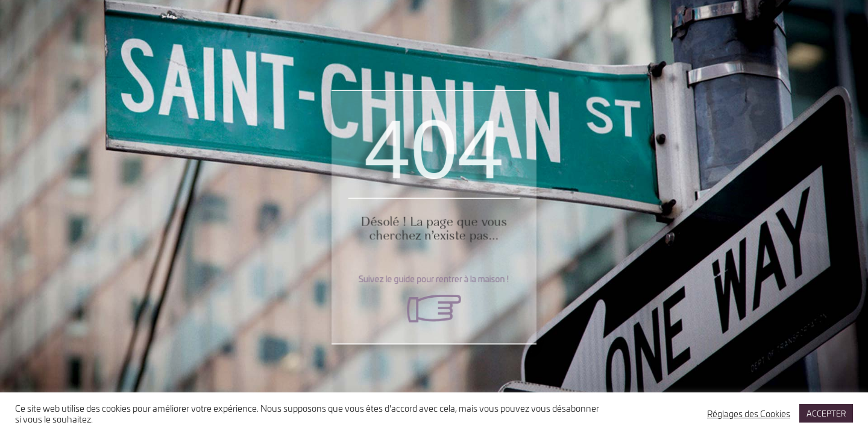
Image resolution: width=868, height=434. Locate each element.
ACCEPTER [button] (826, 413)
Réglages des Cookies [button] (749, 414)
